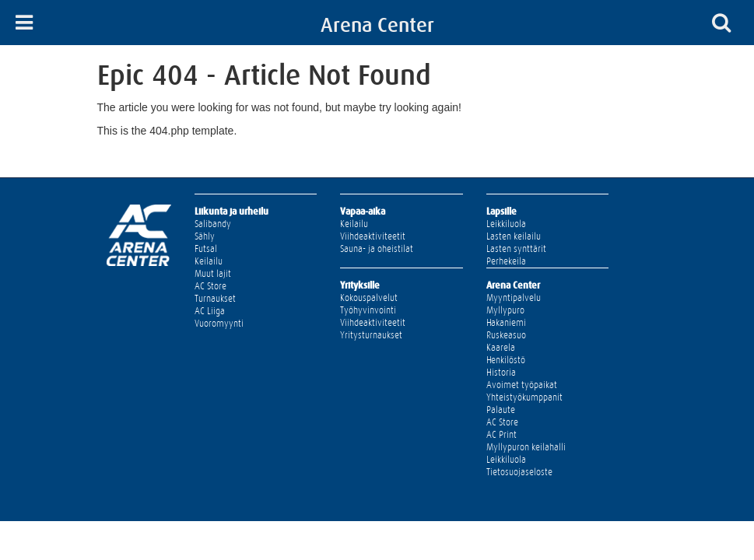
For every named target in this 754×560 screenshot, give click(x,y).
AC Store (210, 286)
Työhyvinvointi (368, 310)
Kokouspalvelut (369, 298)
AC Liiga (210, 311)
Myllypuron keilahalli (526, 447)
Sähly (205, 236)
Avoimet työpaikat (522, 385)
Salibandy (213, 224)
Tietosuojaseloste (519, 472)
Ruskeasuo (506, 335)
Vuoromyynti (219, 324)
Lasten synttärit (516, 249)
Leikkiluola (506, 224)
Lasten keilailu (514, 236)
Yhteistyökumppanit (524, 397)
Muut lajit (213, 274)
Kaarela (501, 348)
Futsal (206, 249)
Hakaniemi (506, 323)
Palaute (501, 410)
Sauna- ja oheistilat (377, 249)
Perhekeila (506, 261)
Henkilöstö (506, 360)
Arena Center (377, 25)
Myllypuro (505, 310)
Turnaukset (215, 299)
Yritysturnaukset (371, 335)
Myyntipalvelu (514, 298)
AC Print (501, 435)
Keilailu (209, 261)
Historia (501, 373)
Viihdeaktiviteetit (373, 236)
